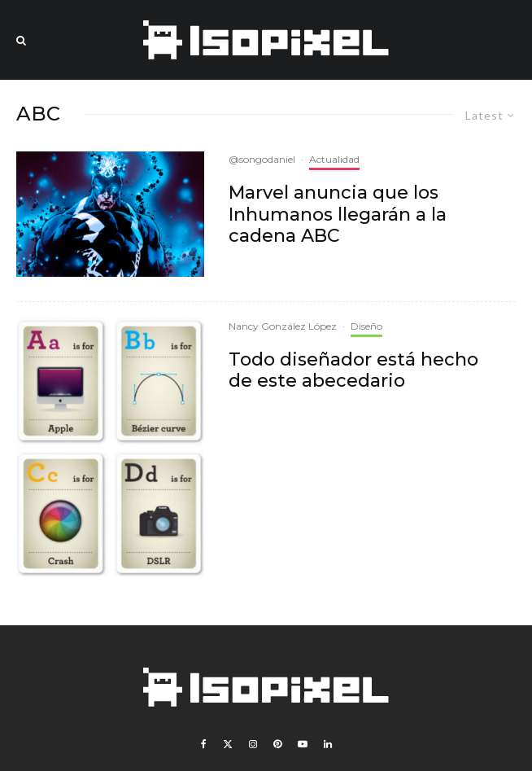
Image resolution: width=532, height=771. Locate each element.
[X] (228, 744)
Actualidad (334, 159)
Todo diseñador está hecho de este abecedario (353, 370)
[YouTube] (303, 744)
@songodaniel (262, 159)
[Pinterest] (277, 744)
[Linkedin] (328, 744)
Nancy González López (283, 326)
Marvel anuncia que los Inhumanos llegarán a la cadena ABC (338, 215)
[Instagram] (253, 744)
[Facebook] (204, 744)
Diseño (366, 326)
